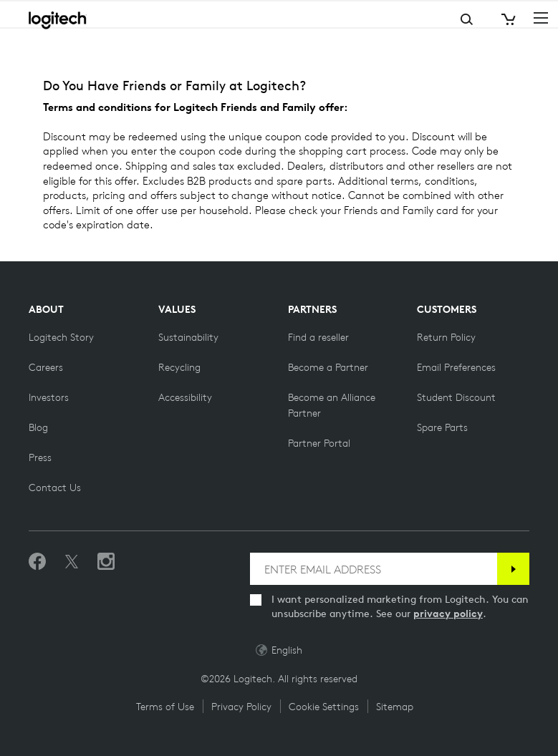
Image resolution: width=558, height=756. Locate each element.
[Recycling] (179, 367)
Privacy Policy (241, 707)
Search (410, 20)
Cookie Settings (324, 707)
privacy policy (448, 614)
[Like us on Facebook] (37, 562)
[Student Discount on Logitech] (456, 397)
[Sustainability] (188, 337)
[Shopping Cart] (507, 20)
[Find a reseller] (318, 337)
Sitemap (395, 707)
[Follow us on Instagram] (106, 562)
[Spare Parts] (442, 427)
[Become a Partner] (328, 367)
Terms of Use (165, 707)
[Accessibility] (185, 397)
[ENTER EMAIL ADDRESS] (374, 569)
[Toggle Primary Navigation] (541, 17)
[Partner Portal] (319, 443)
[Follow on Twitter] (72, 562)
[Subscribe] (513, 569)
